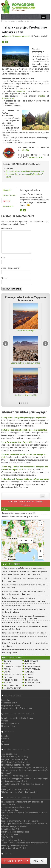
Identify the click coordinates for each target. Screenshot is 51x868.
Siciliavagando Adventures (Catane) (15, 776)
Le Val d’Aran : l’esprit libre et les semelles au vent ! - (24, 633)
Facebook (5, 739)
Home (4, 21)
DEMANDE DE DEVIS (13, 861)
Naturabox (29, 677)
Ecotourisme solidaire (16, 21)
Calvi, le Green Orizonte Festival (14, 848)
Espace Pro (6, 700)
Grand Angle (29, 672)
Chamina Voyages (31, 664)
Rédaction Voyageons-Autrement (17, 36)
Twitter (4, 741)
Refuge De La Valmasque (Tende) (14, 759)
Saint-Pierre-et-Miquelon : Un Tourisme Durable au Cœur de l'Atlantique (24, 814)
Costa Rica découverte (33, 666)
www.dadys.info (36, 157)
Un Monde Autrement (12, 688)
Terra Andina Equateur (33, 683)
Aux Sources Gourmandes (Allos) (14, 781)
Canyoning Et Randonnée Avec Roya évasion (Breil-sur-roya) (24, 767)
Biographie (7, 190)
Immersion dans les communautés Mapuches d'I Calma (20, 517)
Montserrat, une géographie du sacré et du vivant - (24, 602)
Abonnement (8, 206)
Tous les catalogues (9, 754)
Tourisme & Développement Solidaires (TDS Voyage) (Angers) (25, 778)
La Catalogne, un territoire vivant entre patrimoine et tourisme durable (22, 803)
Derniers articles (9, 195)
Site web (5, 278)
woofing (42, 96)
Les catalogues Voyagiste (13, 657)
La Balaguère (29, 675)
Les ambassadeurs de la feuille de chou (17, 708)
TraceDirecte (29, 685)
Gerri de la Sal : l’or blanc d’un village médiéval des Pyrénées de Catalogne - (24, 611)
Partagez (7, 201)
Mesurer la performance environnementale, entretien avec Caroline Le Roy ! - (25, 586)
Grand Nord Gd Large (12, 675)
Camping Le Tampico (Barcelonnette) (16, 789)
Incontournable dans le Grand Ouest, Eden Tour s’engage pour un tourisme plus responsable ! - (24, 593)
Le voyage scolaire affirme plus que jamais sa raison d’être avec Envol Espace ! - (25, 651)
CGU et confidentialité (10, 723)
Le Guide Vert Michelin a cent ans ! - (19, 598)
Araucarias (21, 91)
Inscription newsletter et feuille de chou (17, 718)
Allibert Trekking (31, 661)
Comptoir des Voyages (12, 666)
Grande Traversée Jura (10, 810)
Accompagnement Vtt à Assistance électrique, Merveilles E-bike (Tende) (25, 772)
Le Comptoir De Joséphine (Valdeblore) (16, 765)
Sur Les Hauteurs (31, 680)
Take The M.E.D (7, 837)
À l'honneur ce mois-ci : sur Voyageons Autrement (24, 568)
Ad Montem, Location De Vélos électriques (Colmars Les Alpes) (23, 785)
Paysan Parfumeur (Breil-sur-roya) (15, 757)
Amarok (7, 664)
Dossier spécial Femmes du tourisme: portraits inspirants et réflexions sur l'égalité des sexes (24, 825)
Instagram (5, 744)
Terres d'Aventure (11, 685)
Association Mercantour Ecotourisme (16, 807)
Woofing (5, 818)
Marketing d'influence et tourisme (14, 845)
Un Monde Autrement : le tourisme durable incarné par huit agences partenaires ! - (25, 628)
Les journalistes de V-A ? (11, 705)
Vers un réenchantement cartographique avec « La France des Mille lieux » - (25, 638)
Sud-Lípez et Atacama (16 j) (26, 395)
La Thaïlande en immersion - (16, 605)
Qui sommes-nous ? (9, 703)
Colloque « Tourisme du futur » (13, 840)
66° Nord (8, 661)
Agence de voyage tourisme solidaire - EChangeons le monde (25, 843)
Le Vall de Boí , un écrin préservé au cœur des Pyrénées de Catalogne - (25, 645)
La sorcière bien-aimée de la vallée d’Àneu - (21, 622)
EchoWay (25, 150)
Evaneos (7, 672)
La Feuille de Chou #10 (10, 829)
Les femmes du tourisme (11, 834)
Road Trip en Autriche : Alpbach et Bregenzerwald (20, 821)
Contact (5, 721)
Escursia (7, 669)
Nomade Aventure (11, 680)
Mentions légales (8, 726)
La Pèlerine (8, 677)
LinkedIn (4, 736)
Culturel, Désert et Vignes (26, 330)
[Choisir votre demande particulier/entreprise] (27, 861)
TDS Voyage (8, 683)
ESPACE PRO (39, 861)
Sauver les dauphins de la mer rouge (15, 832)
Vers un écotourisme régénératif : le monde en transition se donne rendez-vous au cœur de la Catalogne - (24, 617)
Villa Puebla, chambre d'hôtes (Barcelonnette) (19, 792)
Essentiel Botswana (32, 669)
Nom (4, 258)
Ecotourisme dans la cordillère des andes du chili (25, 171)
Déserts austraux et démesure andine (26, 363)
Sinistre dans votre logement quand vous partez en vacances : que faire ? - (24, 580)
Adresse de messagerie (11, 268)
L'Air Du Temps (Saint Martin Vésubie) (15, 762)
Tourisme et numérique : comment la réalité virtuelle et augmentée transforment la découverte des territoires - (25, 573)
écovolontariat (8, 98)
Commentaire (7, 228)
